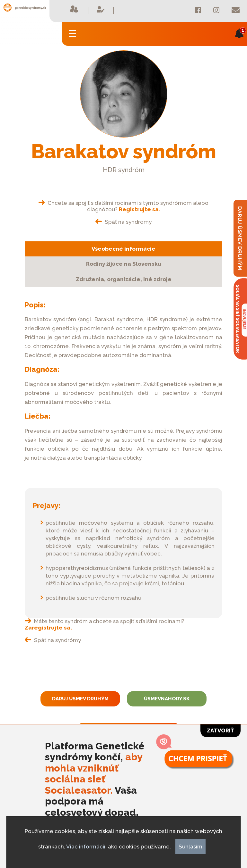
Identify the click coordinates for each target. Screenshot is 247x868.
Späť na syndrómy (123, 222)
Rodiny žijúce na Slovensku (124, 264)
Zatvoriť (221, 730)
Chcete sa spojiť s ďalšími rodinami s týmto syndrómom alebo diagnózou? (124, 206)
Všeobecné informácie (123, 249)
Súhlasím (190, 847)
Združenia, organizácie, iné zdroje (124, 279)
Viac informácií (86, 847)
